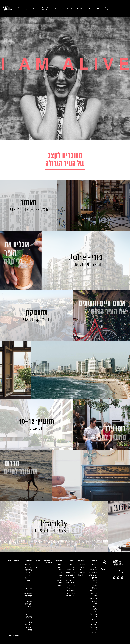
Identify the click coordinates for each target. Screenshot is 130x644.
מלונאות (57, 8)
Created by (13, 635)
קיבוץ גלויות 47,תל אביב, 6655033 (28, 626)
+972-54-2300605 (28, 568)
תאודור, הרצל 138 (94, 587)
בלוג (98, 8)
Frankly (94, 606)
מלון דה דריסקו (82, 566)
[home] (6, 8)
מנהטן (38, 565)
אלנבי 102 (71, 591)
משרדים (68, 8)
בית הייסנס (70, 580)
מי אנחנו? (107, 8)
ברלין (38, 567)
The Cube (93, 596)
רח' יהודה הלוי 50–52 (93, 571)
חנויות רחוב (70, 593)
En (19, 8)
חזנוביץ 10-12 (94, 581)
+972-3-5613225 (29, 615)
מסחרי (79, 8)
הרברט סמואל (95, 602)
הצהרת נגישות (13, 561)
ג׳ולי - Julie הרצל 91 (93, 592)
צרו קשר (26, 8)
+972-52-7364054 (28, 595)
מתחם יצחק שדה (60, 567)
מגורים (89, 8)
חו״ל (35, 8)
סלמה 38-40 (59, 579)
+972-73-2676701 (28, 605)
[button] (120, 75)
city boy (104, 562)
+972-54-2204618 (28, 579)
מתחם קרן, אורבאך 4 (93, 576)
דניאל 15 (94, 625)
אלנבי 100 (93, 598)
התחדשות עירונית (45, 8)
